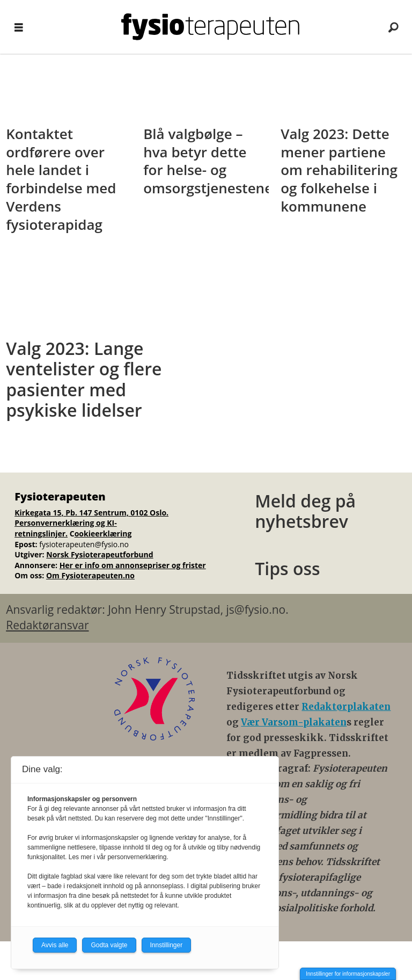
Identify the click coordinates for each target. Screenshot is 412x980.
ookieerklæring (103, 533)
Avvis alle (55, 945)
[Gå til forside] (210, 27)
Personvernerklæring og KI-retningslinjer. (66, 528)
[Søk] (393, 27)
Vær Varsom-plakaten (294, 722)
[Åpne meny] (19, 27)
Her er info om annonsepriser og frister (133, 565)
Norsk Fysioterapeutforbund (100, 554)
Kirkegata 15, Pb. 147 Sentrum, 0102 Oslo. (91, 513)
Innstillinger (167, 945)
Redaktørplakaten (346, 707)
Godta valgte (109, 945)
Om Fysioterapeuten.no (90, 575)
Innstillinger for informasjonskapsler (348, 974)
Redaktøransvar (47, 625)
